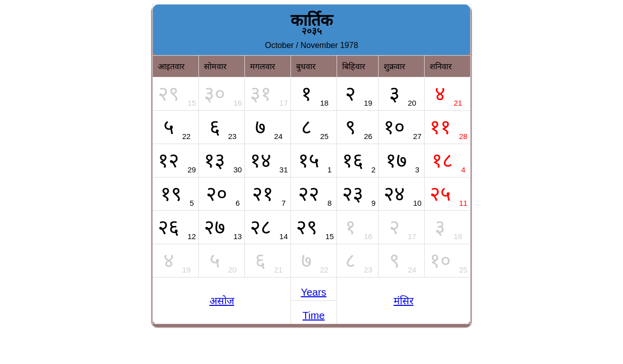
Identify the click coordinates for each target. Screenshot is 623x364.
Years (313, 292)
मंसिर (404, 301)
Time (314, 315)
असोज (222, 301)
